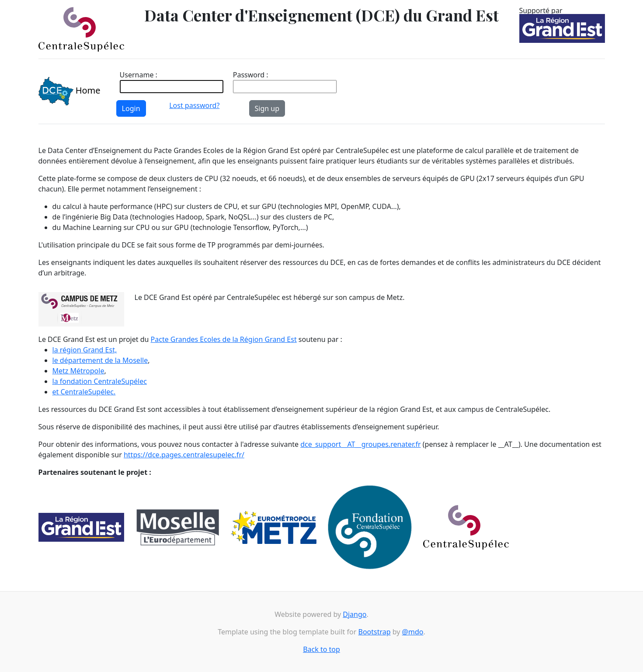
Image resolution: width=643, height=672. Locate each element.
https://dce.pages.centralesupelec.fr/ (184, 455)
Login (131, 108)
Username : (139, 75)
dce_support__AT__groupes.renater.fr (360, 444)
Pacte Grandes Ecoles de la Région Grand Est (224, 339)
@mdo (413, 632)
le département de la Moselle (100, 360)
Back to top (321, 649)
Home (70, 91)
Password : (251, 75)
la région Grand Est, (85, 350)
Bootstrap (374, 632)
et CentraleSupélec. (84, 392)
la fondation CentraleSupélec (100, 381)
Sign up (267, 108)
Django (355, 614)
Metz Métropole (78, 371)
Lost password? (194, 105)
